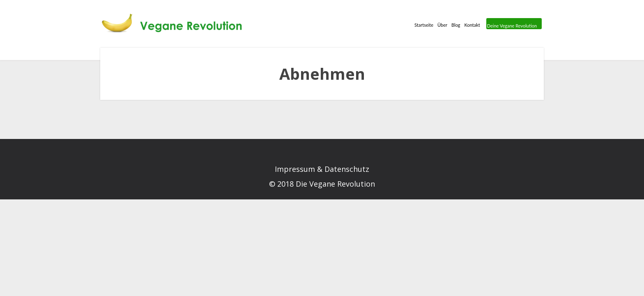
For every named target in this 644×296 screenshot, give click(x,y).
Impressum (295, 169)
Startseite (367, 27)
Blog (417, 27)
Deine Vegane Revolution (502, 27)
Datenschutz (347, 169)
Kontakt (443, 27)
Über (396, 27)
